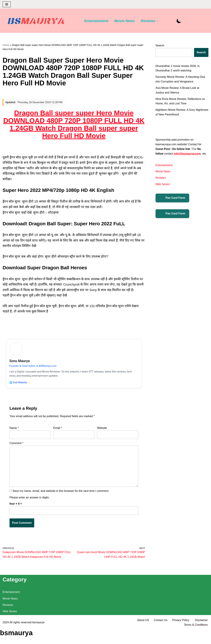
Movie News (125, 21)
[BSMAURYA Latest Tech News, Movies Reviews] (36, 22)
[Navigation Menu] (7, 4)
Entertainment (96, 21)
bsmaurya (38, 637)
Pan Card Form (173, 199)
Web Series (163, 185)
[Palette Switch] (179, 21)
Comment (16, 445)
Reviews (161, 179)
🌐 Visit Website (19, 384)
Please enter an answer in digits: (29, 500)
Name (14, 430)
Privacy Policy (181, 635)
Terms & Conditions (196, 640)
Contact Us (160, 635)
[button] (157, 21)
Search (160, 45)
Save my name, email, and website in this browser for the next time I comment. (61, 493)
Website (102, 430)
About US (143, 635)
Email (58, 430)
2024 (6, 637)
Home (6, 45)
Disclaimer (201, 635)
